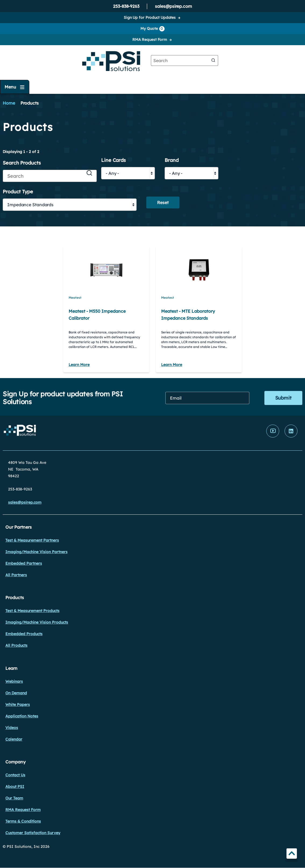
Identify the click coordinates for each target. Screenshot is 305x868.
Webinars (14, 681)
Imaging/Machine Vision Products (37, 622)
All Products (16, 645)
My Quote (152, 29)
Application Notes (22, 716)
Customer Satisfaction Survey (33, 833)
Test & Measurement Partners (32, 540)
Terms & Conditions (23, 821)
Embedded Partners (24, 563)
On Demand (16, 693)
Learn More (79, 365)
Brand (172, 160)
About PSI (15, 787)
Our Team (14, 798)
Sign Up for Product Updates (150, 17)
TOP (292, 854)
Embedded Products (24, 634)
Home (9, 103)
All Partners (16, 575)
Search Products (22, 163)
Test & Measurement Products (32, 611)
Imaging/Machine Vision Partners (36, 552)
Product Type (18, 192)
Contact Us (15, 775)
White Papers (18, 705)
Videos (12, 728)
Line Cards (114, 160)
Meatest (75, 298)
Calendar (14, 739)
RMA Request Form (150, 40)
